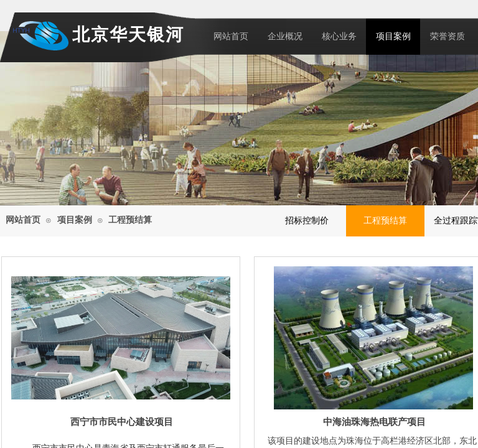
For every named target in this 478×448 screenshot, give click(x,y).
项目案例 (393, 36)
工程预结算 (130, 220)
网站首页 (231, 36)
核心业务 (339, 36)
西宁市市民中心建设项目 (122, 422)
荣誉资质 (448, 36)
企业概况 (285, 36)
